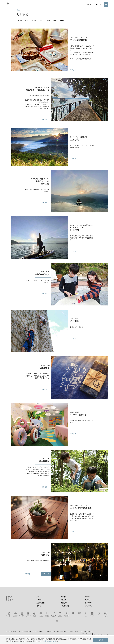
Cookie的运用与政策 (49, 641)
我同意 (101, 640)
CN (98, 5)
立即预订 (89, 4)
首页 (18, 10)
